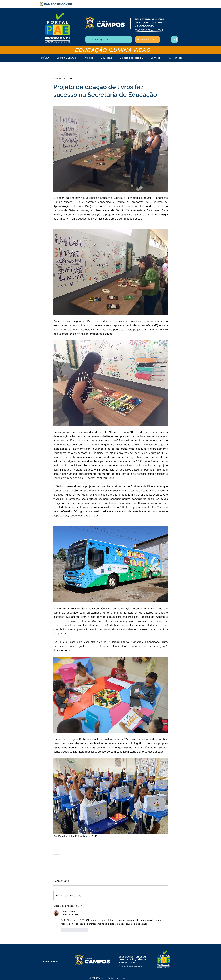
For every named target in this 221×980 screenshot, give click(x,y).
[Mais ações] (166, 913)
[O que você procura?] (108, 40)
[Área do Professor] (174, 40)
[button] (155, 58)
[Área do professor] (147, 40)
